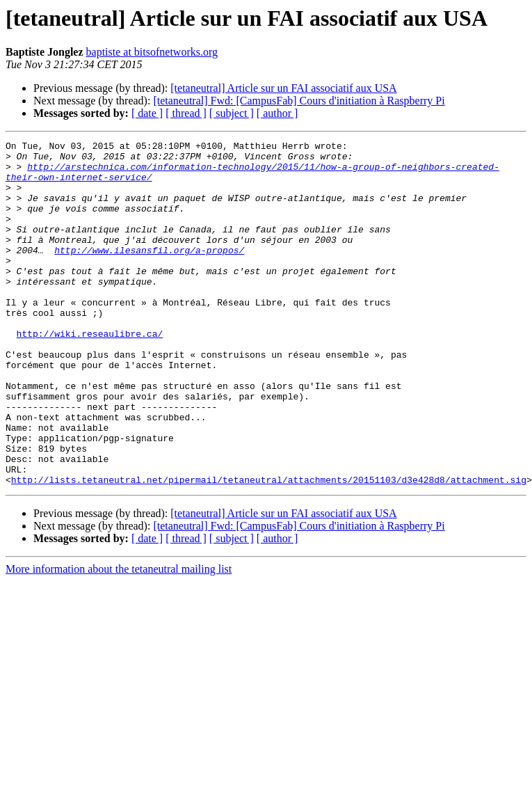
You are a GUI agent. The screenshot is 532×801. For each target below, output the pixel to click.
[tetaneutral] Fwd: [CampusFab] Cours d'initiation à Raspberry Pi (299, 101)
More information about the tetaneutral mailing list (119, 638)
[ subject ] (232, 113)
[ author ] (277, 113)
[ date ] (147, 113)
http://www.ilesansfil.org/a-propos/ (149, 273)
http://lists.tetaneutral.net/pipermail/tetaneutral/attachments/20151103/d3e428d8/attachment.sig (269, 548)
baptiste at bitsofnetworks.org (152, 52)
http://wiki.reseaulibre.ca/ (90, 373)
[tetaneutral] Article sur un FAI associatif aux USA (283, 88)
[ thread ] (186, 113)
